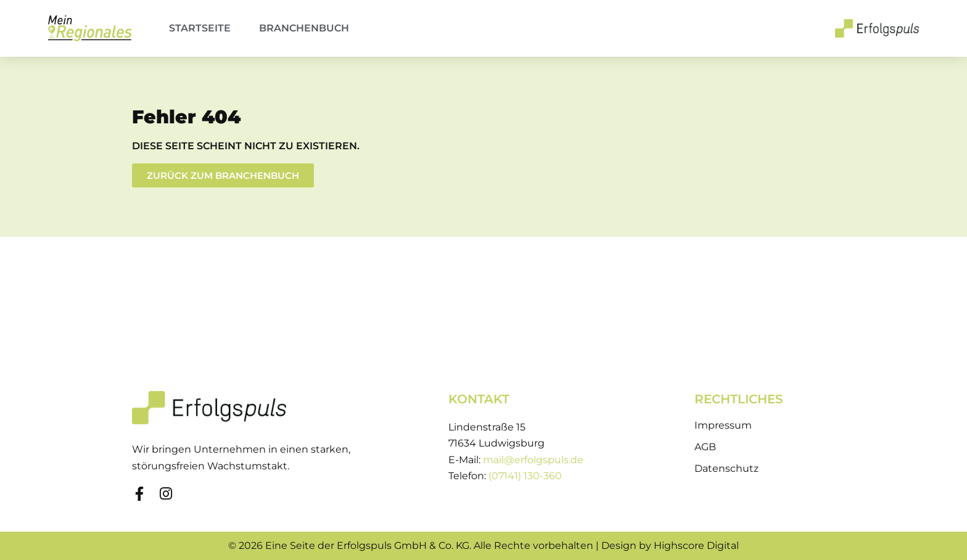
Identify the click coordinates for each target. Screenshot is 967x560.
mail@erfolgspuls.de (533, 460)
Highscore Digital (696, 546)
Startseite (200, 28)
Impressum (723, 425)
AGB (705, 447)
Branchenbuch (304, 28)
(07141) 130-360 (525, 476)
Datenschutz (726, 468)
